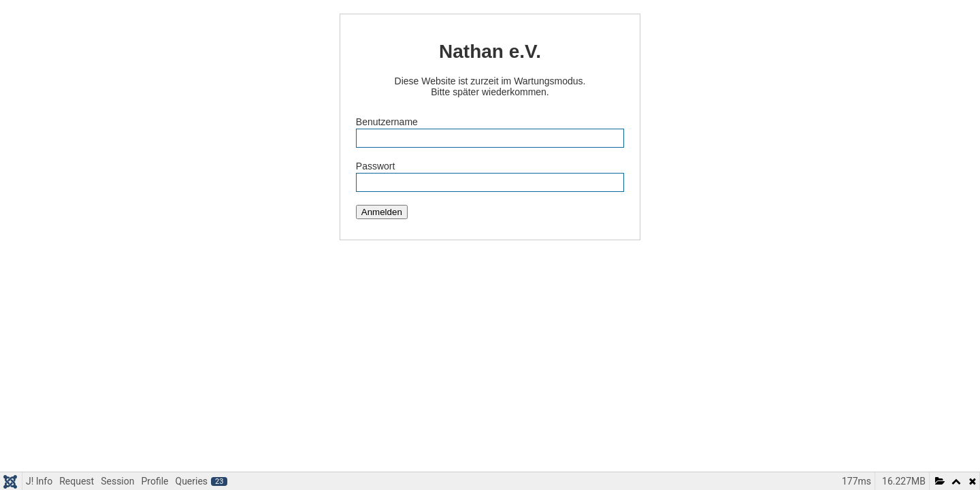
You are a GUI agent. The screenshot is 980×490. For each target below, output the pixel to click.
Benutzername (387, 122)
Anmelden (382, 212)
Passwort (376, 166)
